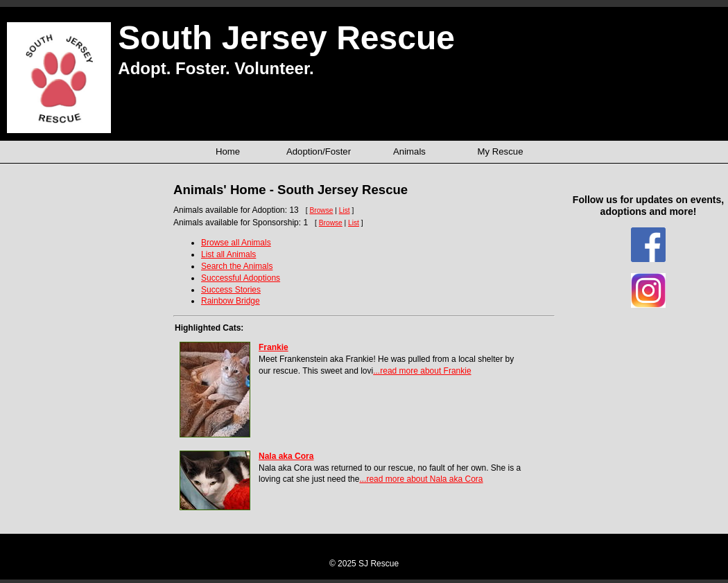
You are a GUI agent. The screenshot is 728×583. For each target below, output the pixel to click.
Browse (321, 210)
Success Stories (231, 290)
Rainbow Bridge (231, 301)
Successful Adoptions (241, 278)
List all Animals (228, 254)
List (345, 210)
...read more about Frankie (422, 371)
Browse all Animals (236, 243)
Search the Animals (237, 266)
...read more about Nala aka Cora (421, 479)
